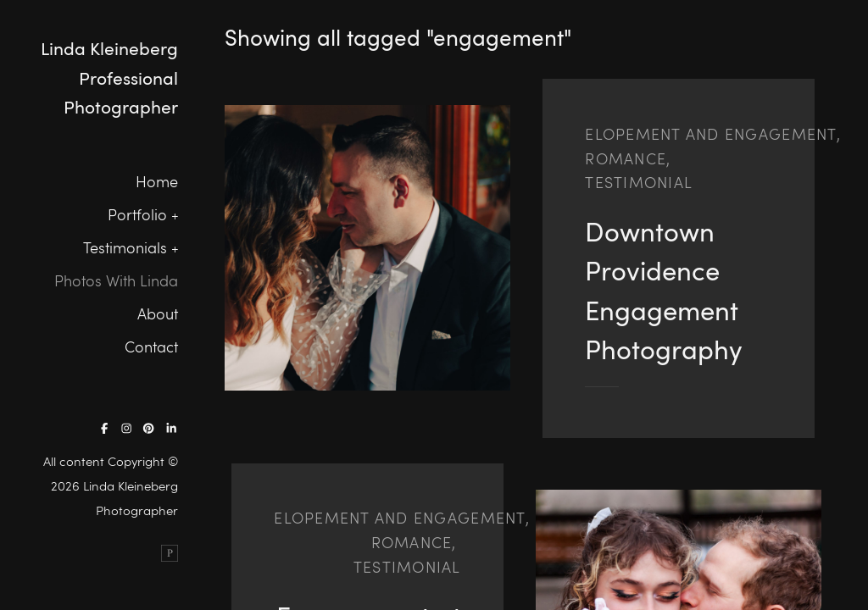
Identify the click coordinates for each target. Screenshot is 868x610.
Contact (151, 347)
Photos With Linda (116, 280)
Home (157, 181)
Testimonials (125, 247)
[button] (171, 214)
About (158, 313)
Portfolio (137, 214)
